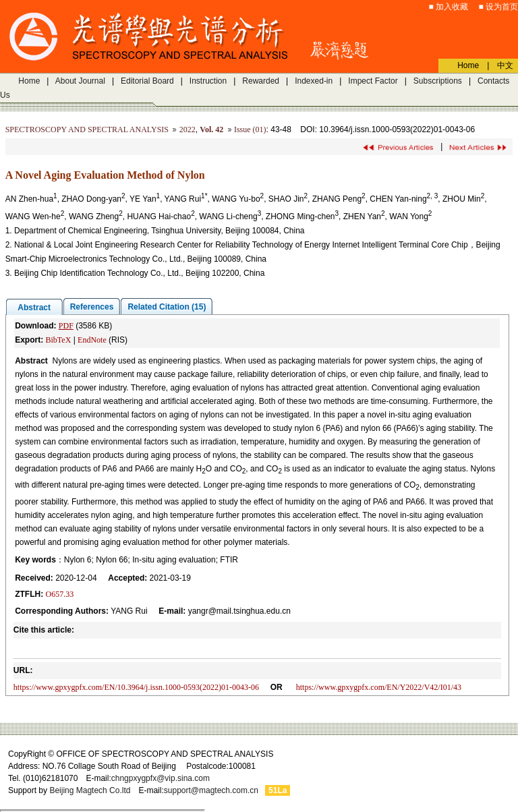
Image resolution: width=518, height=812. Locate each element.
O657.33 (59, 594)
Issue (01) (250, 129)
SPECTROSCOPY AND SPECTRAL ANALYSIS (87, 129)
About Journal (80, 81)
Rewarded (261, 81)
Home (29, 81)
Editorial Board (147, 81)
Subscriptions (438, 81)
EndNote (92, 340)
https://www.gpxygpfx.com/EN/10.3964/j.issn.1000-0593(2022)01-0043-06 (136, 687)
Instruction (208, 81)
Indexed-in (314, 81)
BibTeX (58, 340)
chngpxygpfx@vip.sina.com (161, 778)
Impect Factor (373, 81)
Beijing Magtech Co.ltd (90, 790)
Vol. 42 (211, 129)
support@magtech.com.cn (211, 790)
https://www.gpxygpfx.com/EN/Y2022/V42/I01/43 (379, 687)
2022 (188, 129)
